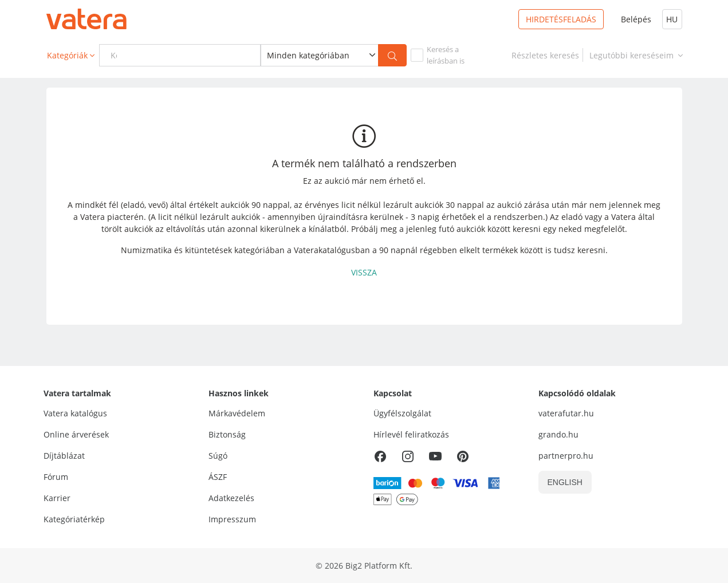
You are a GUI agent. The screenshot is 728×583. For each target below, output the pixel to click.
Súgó (218, 456)
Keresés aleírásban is (446, 55)
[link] (545, 55)
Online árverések (76, 434)
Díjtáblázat (64, 456)
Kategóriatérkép (74, 519)
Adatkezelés (231, 498)
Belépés (636, 19)
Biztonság (227, 434)
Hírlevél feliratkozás (411, 434)
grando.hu (558, 434)
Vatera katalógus (75, 413)
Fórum (56, 477)
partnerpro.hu (566, 456)
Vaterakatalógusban (332, 250)
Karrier (57, 498)
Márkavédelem (237, 413)
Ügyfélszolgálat (402, 413)
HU (672, 19)
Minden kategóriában (308, 55)
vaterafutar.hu (566, 413)
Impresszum (232, 519)
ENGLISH (565, 482)
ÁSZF (218, 477)
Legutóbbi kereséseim (637, 56)
